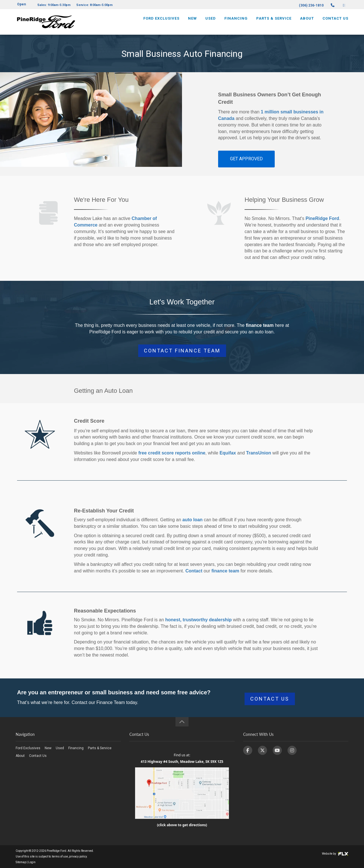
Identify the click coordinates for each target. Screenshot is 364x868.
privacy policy (78, 856)
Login (32, 862)
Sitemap (21, 862)
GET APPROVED (246, 159)
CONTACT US (270, 699)
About (307, 22)
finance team (225, 571)
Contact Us (335, 22)
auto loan (192, 520)
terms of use (60, 856)
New (192, 22)
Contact (194, 571)
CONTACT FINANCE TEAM (182, 351)
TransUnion (258, 453)
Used (211, 22)
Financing (236, 22)
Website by (335, 854)
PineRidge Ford (322, 218)
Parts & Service (274, 22)
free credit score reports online (172, 453)
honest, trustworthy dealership (198, 620)
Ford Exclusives (161, 22)
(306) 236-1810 (311, 5)
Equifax (228, 453)
